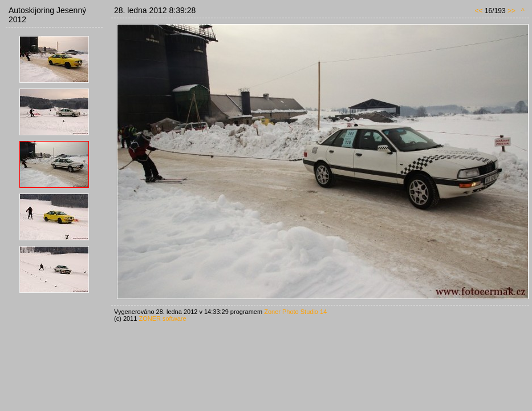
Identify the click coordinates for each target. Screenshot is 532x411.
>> (511, 11)
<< (479, 11)
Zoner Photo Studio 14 (295, 312)
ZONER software (162, 319)
